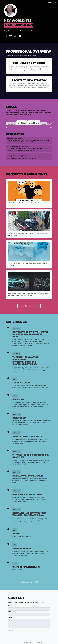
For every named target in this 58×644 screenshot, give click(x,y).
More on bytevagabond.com (29, 306)
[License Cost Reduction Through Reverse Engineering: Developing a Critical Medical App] (29, 251)
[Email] (29, 615)
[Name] (29, 609)
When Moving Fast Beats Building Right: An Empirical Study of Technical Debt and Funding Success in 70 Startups (29, 295)
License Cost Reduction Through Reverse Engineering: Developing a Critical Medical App (27, 264)
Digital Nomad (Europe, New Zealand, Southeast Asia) (29, 514)
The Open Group (22, 383)
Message (11, 617)
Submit (11, 631)
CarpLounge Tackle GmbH (28, 476)
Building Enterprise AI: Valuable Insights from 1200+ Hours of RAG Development (27, 204)
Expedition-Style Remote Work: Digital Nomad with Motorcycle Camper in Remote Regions (29, 234)
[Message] (29, 623)
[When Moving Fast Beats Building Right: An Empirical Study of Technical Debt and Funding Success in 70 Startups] (29, 282)
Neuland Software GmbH (28, 494)
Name (10, 606)
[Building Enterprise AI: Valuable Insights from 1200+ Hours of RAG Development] (29, 191)
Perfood (18, 399)
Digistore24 (20, 418)
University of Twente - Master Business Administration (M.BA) (30, 334)
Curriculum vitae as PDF (29, 582)
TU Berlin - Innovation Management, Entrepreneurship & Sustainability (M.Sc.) (25, 361)
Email (10, 612)
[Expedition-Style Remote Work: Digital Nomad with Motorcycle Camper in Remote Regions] (29, 221)
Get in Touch (29, 55)
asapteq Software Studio (28, 436)
